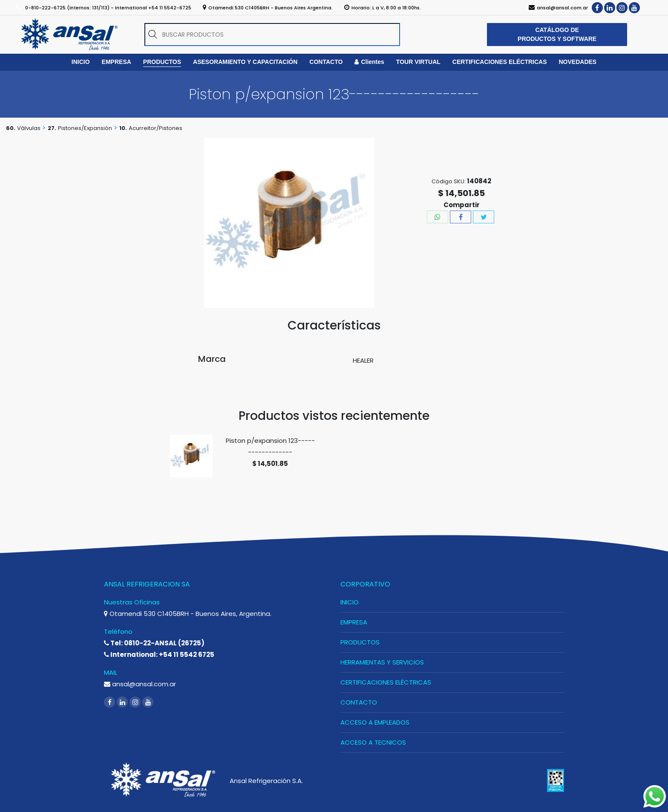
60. (11, 128)
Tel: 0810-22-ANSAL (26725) (154, 643)
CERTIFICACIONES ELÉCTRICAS (386, 682)
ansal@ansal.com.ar (140, 684)
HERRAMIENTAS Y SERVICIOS (382, 662)
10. (123, 128)
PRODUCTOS (360, 642)
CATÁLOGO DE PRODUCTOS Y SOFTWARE (557, 34)
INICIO (350, 602)
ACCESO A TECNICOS (373, 742)
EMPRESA (354, 622)
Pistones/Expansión (85, 128)
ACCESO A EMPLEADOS (375, 722)
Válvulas (29, 128)
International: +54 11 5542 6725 (159, 655)
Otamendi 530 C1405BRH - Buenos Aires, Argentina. (188, 614)
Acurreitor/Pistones (155, 128)
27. (52, 128)
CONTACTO (359, 702)
